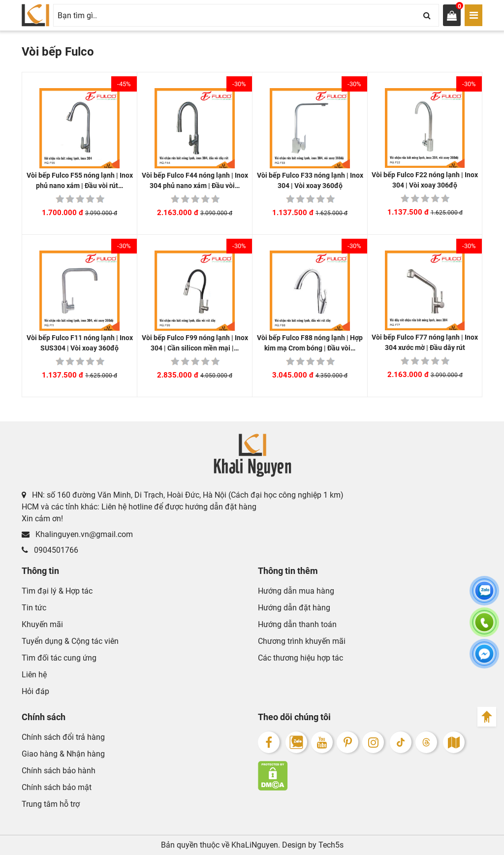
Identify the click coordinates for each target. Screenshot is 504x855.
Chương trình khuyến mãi (302, 641)
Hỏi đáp (35, 691)
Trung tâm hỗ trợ (51, 804)
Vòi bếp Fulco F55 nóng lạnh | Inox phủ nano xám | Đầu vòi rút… (80, 180)
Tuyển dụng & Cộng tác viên (70, 641)
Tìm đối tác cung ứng (59, 658)
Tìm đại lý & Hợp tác (57, 591)
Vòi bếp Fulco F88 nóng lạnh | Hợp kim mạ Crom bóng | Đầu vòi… (310, 343)
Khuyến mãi (42, 624)
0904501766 (50, 550)
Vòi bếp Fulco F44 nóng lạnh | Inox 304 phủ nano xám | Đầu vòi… (195, 180)
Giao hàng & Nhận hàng (63, 754)
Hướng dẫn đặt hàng (294, 608)
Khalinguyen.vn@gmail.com (77, 534)
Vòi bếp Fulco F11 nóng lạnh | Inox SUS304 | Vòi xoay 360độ (80, 343)
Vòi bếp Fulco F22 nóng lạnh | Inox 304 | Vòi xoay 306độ (425, 180)
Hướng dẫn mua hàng (296, 591)
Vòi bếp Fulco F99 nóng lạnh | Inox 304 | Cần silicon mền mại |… (195, 343)
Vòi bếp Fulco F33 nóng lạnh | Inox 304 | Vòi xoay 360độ (310, 180)
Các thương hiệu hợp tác (300, 658)
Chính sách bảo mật (57, 787)
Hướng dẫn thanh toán (297, 624)
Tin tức (34, 608)
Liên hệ (34, 675)
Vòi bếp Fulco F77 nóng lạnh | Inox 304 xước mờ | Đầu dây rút (425, 342)
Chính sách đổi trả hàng (63, 737)
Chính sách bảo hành (59, 771)
